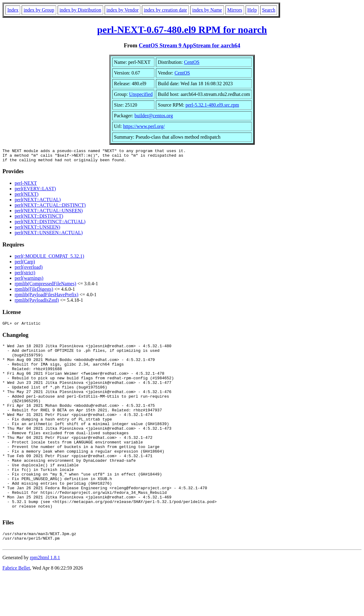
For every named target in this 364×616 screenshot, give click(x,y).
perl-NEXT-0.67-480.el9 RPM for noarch (182, 30)
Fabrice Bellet (16, 608)
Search (269, 10)
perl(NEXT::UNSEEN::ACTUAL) (49, 235)
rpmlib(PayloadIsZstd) (37, 303)
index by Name (207, 10)
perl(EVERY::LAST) (35, 191)
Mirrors (235, 10)
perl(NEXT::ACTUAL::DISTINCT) (50, 208)
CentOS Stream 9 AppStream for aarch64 (190, 45)
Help (252, 10)
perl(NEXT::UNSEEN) (37, 230)
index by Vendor (123, 10)
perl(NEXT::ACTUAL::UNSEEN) (49, 213)
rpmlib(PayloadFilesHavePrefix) (47, 297)
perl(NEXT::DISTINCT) (39, 219)
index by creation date (165, 10)
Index (13, 10)
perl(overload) (29, 270)
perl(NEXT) (27, 197)
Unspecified (141, 94)
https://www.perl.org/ (144, 126)
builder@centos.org (154, 116)
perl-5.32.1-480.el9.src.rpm (212, 105)
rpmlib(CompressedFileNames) (45, 286)
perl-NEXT (26, 186)
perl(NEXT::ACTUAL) (38, 202)
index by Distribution (80, 10)
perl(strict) (25, 275)
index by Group (39, 10)
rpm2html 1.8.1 (45, 598)
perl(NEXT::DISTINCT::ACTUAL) (50, 224)
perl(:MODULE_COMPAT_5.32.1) (49, 259)
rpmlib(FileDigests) (34, 292)
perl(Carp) (25, 264)
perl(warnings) (29, 281)
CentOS (192, 62)
